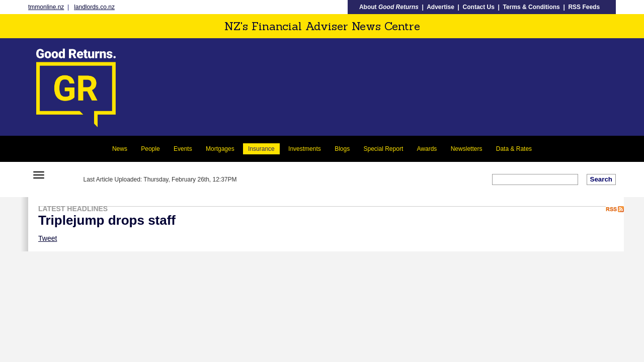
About (389, 7)
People (150, 149)
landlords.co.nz (94, 7)
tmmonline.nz (46, 7)
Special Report (384, 149)
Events (183, 149)
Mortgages (220, 149)
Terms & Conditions (532, 7)
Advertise (440, 7)
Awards (427, 149)
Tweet (48, 238)
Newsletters (467, 149)
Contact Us (479, 7)
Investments (305, 149)
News (120, 149)
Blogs (342, 149)
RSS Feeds (584, 7)
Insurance (261, 149)
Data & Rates (514, 149)
